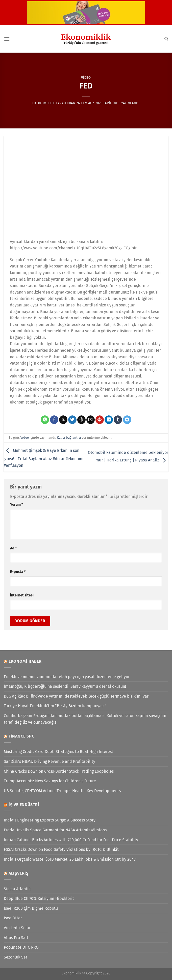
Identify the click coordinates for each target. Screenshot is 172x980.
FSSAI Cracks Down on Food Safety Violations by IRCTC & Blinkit (61, 849)
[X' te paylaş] (63, 420)
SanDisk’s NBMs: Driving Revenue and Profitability (50, 761)
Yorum (17, 505)
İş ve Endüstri (24, 805)
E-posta (18, 572)
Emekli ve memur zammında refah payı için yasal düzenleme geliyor (67, 677)
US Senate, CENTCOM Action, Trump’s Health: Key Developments (62, 791)
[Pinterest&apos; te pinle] (100, 420)
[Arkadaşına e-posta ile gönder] (91, 420)
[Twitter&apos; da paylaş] (72, 420)
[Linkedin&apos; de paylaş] (109, 420)
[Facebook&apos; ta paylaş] (54, 420)
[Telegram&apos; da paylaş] (127, 420)
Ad (13, 548)
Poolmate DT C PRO (21, 947)
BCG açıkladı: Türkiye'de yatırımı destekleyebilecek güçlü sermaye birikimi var (76, 696)
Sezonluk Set (16, 957)
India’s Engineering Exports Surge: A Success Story (50, 820)
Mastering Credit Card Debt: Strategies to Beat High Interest (58, 752)
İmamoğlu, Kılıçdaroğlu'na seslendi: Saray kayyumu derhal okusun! (65, 686)
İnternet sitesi (22, 595)
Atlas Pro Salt (16, 938)
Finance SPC (21, 736)
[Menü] (7, 39)
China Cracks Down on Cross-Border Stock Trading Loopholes (59, 771)
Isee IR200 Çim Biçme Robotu (31, 908)
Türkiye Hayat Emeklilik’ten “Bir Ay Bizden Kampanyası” (55, 706)
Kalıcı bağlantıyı (69, 438)
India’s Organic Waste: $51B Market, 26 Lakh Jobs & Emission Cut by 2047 (70, 859)
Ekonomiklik (44, 103)
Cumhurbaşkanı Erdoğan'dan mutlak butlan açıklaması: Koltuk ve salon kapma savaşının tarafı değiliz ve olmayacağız (85, 719)
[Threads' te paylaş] (81, 420)
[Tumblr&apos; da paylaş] (118, 420)
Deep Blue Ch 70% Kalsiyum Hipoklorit (39, 898)
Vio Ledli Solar (17, 928)
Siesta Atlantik (17, 889)
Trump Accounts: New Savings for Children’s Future (50, 781)
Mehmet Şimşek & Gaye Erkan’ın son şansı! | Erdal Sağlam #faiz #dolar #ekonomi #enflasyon (44, 458)
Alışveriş (19, 873)
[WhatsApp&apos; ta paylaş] (45, 420)
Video (86, 77)
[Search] (166, 39)
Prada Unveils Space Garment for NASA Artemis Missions (55, 830)
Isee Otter (13, 918)
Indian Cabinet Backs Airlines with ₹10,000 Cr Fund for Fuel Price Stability (71, 840)
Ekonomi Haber (25, 661)
